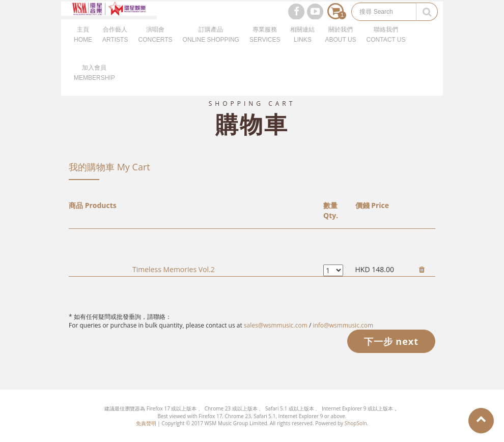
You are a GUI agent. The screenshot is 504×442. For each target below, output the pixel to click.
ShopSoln (356, 423)
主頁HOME (83, 46)
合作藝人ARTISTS (115, 46)
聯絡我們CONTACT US (386, 46)
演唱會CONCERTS (155, 46)
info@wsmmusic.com (343, 325)
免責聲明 (146, 423)
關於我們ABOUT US (340, 46)
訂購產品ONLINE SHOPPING (211, 46)
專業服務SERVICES (265, 46)
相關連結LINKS (302, 46)
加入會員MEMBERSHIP (94, 84)
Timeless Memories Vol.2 (174, 269)
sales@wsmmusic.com (276, 325)
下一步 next (391, 341)
